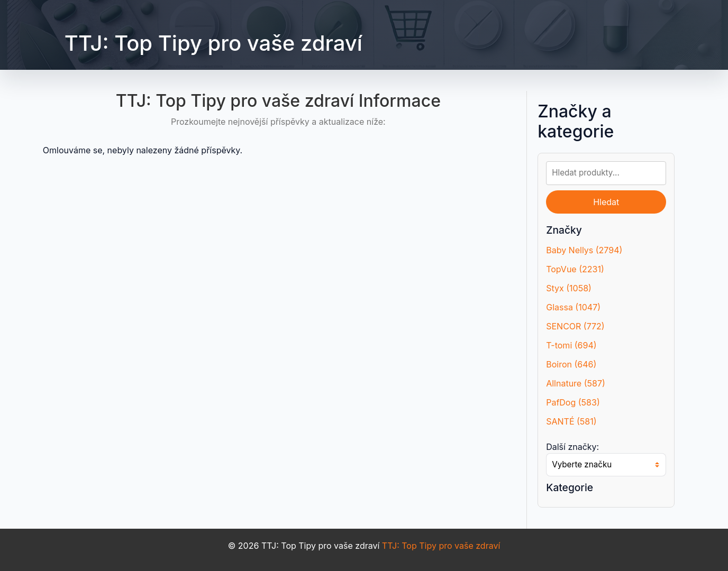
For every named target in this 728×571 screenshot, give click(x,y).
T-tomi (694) (571, 345)
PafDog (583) (573, 402)
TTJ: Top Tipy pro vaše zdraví (213, 43)
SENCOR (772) (575, 326)
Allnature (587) (576, 383)
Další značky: (572, 447)
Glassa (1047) (573, 307)
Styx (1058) (569, 288)
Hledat (606, 202)
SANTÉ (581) (571, 421)
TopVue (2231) (575, 269)
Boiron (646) (571, 364)
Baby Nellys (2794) (584, 250)
